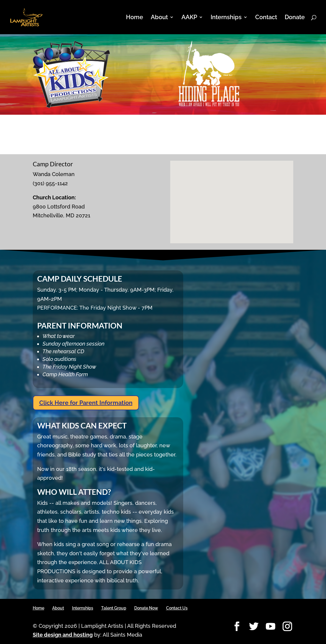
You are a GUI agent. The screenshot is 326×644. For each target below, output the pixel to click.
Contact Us (177, 608)
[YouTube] (271, 627)
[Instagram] (287, 627)
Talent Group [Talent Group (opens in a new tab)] (114, 608)
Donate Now (146, 608)
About (159, 18)
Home (135, 18)
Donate (295, 18)
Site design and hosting (63, 635)
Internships (226, 18)
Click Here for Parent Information (86, 403)
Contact (266, 18)
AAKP (189, 18)
